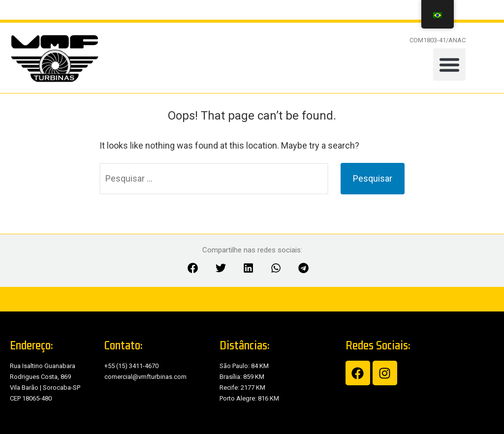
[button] (449, 64)
